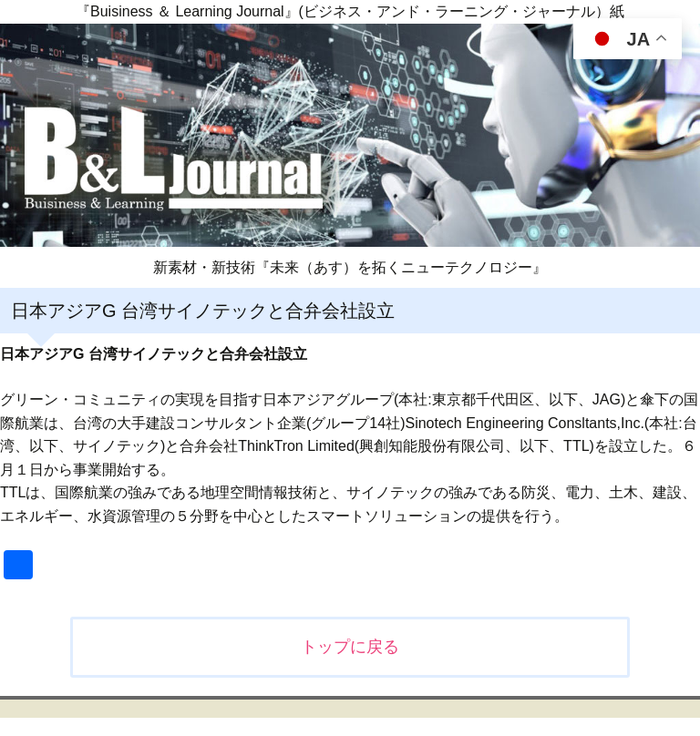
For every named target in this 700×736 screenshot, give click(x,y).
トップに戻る (350, 647)
